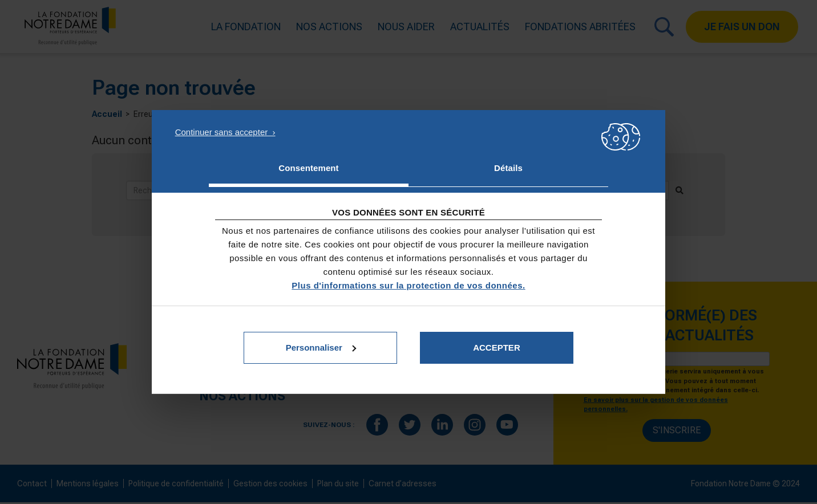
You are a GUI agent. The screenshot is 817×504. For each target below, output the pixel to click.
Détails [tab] (508, 168)
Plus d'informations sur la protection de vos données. (408, 285)
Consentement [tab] (308, 168)
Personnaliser (321, 347)
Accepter (497, 347)
